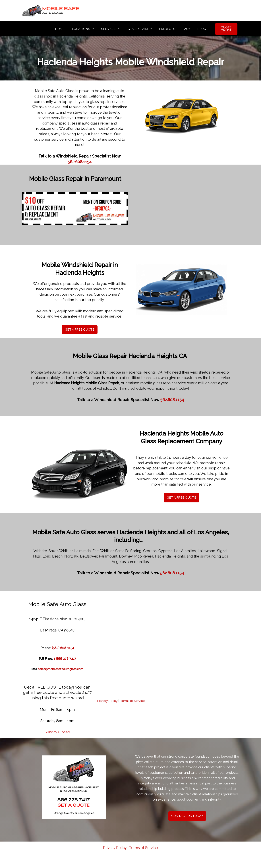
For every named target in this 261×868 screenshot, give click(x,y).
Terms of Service (135, 702)
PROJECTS (166, 29)
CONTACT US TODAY (187, 817)
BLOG (198, 29)
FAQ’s (184, 29)
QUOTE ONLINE (224, 29)
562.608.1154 (80, 163)
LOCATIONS (83, 29)
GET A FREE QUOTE (80, 331)
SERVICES (110, 29)
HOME (63, 29)
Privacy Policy (108, 702)
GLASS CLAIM (138, 29)
